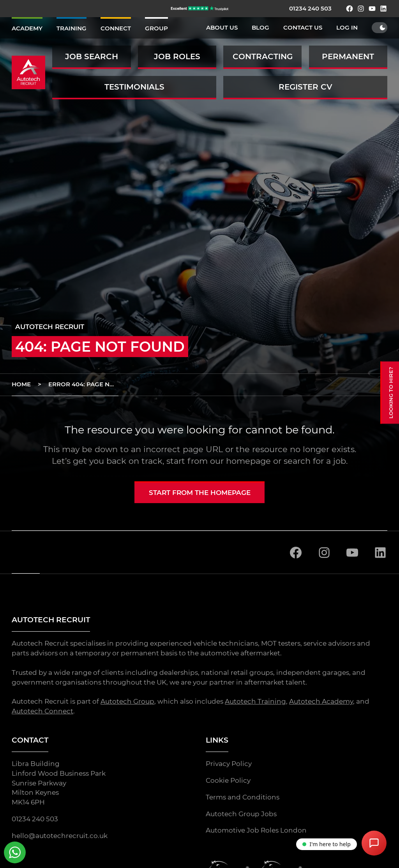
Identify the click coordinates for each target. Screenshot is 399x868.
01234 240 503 (310, 9)
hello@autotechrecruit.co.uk (60, 836)
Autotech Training (255, 702)
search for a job (315, 461)
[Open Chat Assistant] (374, 843)
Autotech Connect (42, 711)
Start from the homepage (200, 493)
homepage (248, 461)
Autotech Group (127, 702)
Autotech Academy (321, 702)
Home (21, 384)
